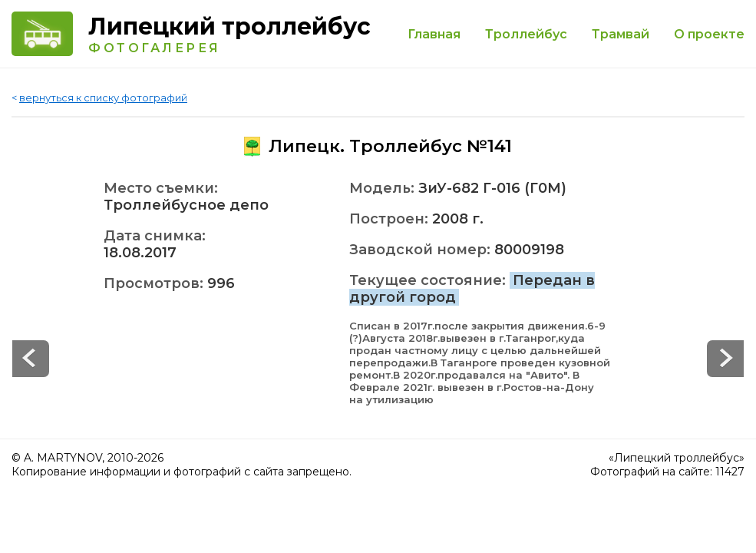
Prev (725, 359)
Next (31, 359)
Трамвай (621, 34)
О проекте (709, 34)
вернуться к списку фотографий (103, 98)
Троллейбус (526, 34)
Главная (434, 34)
